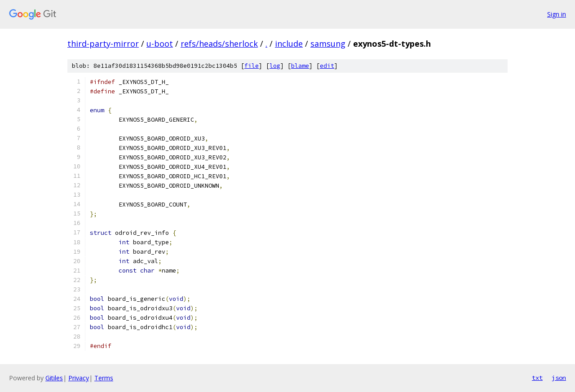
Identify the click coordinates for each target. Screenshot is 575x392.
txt (537, 378)
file (252, 66)
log (275, 66)
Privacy (79, 378)
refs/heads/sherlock (219, 44)
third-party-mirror (103, 44)
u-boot (160, 44)
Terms (104, 378)
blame (300, 66)
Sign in (557, 14)
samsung (328, 44)
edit (327, 66)
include (289, 44)
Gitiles (54, 378)
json (559, 378)
